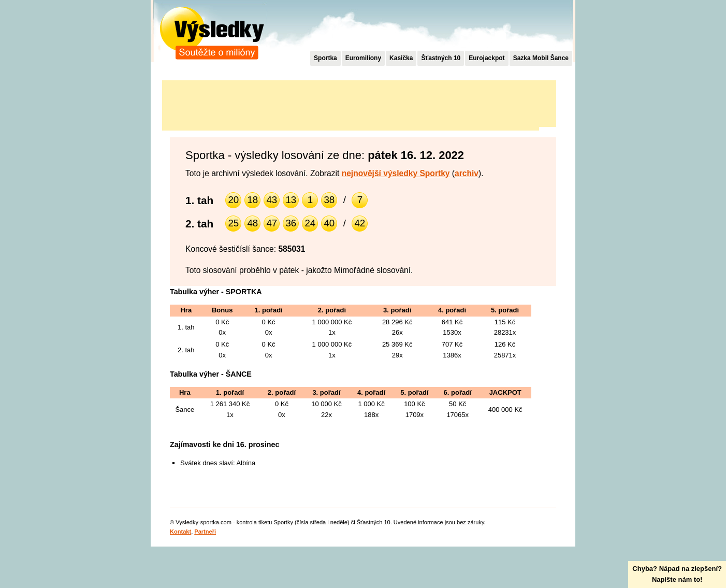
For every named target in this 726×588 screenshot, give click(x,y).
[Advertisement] (351, 104)
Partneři (205, 532)
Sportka (325, 58)
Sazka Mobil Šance (541, 58)
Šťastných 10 (441, 58)
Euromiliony (363, 58)
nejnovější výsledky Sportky (396, 173)
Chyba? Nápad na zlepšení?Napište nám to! (677, 574)
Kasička (401, 58)
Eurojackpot (487, 58)
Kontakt (180, 532)
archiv (467, 173)
